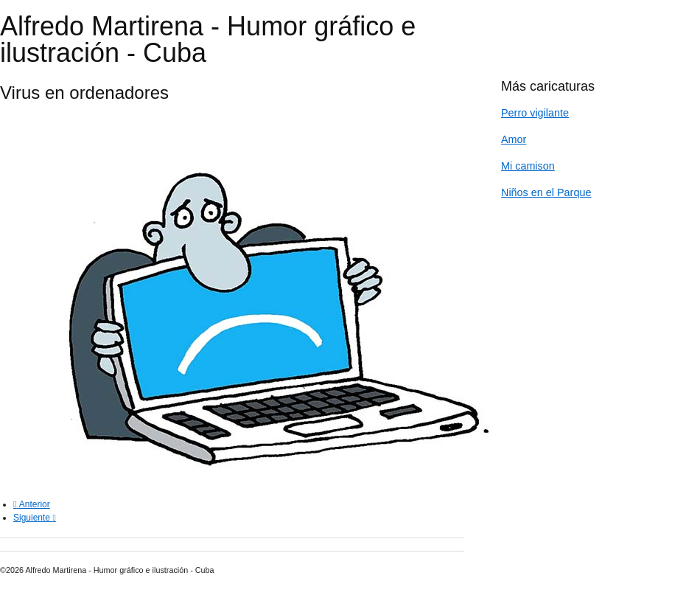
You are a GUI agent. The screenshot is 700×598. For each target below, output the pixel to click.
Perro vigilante (535, 113)
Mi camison (528, 166)
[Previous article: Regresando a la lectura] (32, 504)
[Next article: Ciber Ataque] (35, 518)
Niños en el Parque (546, 192)
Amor (514, 139)
